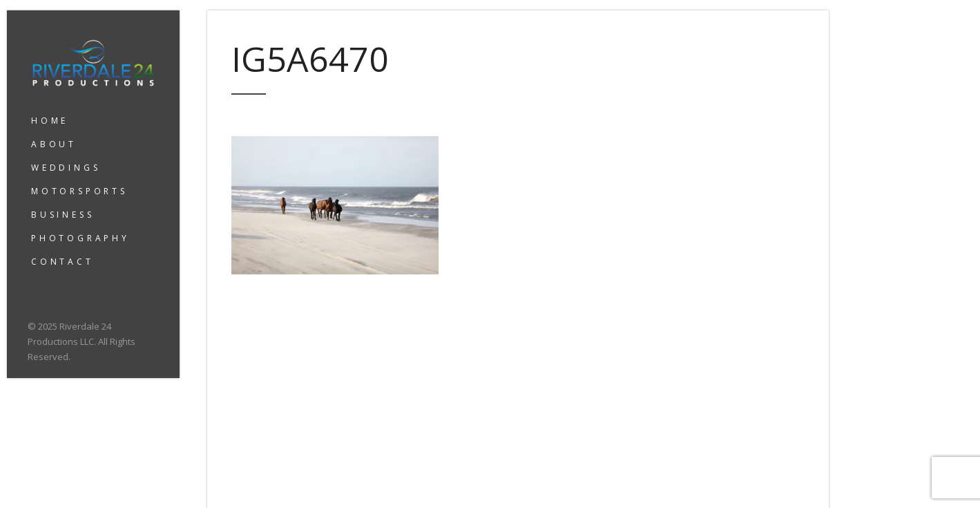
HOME (50, 121)
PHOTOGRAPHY (80, 238)
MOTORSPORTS (79, 191)
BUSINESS (63, 215)
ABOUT (54, 144)
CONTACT (63, 262)
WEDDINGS (66, 168)
